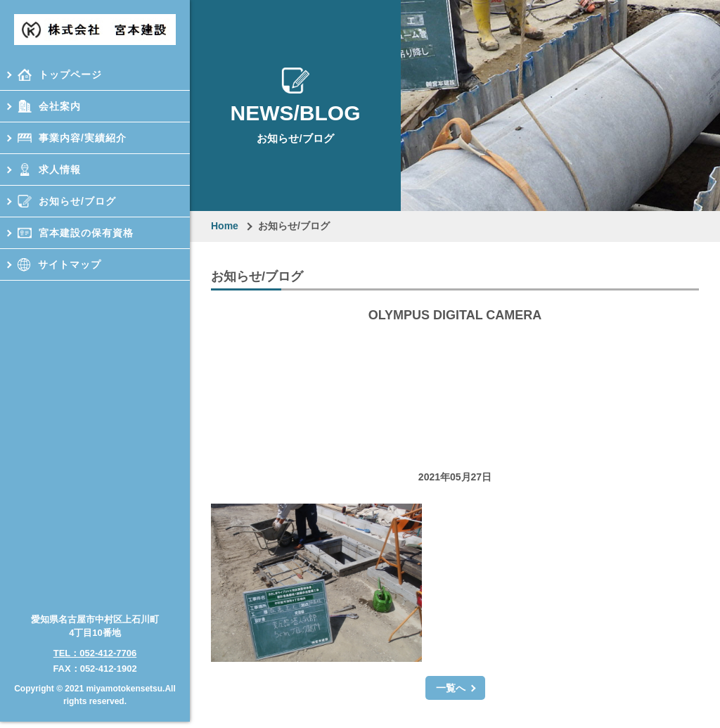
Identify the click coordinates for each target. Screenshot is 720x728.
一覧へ (451, 688)
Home (225, 226)
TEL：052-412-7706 (95, 643)
